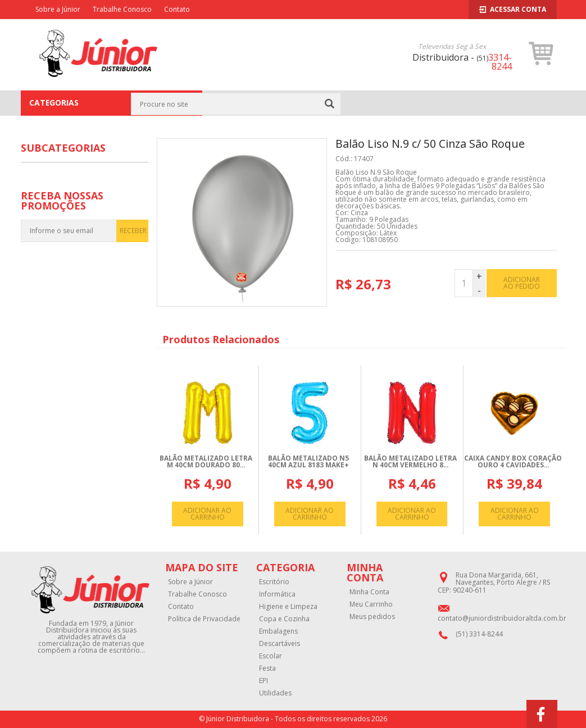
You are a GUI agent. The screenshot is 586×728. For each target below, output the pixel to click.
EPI (264, 681)
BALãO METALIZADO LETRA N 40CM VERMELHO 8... (410, 461)
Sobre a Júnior (58, 9)
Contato (177, 9)
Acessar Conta (513, 9)
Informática (277, 594)
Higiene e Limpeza (288, 607)
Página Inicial (233, 103)
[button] (541, 53)
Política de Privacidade (204, 619)
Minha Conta (369, 592)
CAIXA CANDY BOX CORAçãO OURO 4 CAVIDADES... (513, 461)
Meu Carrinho (371, 604)
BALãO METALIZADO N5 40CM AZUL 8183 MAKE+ (308, 461)
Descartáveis (280, 644)
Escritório (274, 582)
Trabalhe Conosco (122, 9)
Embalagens (278, 631)
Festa (269, 103)
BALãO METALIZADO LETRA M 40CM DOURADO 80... (206, 461)
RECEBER (133, 231)
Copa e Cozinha (284, 619)
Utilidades (275, 693)
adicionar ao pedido (522, 283)
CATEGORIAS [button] (111, 103)
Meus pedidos (372, 617)
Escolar (271, 656)
